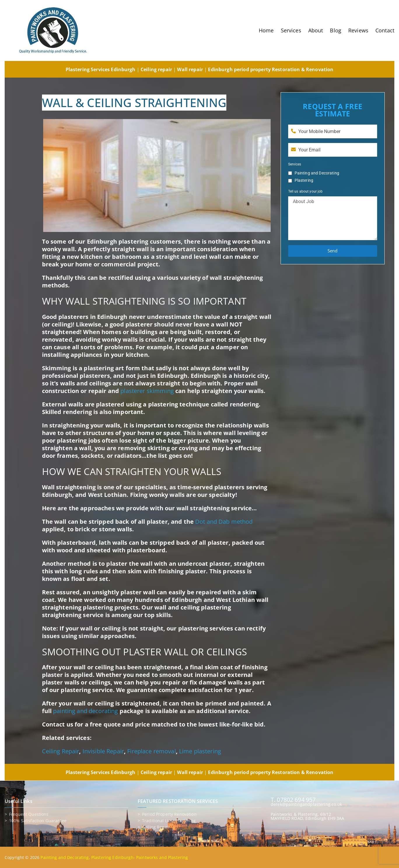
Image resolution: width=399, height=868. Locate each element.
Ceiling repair (156, 827)
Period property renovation (169, 814)
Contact (385, 30)
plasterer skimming (147, 391)
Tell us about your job (306, 191)
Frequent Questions (29, 814)
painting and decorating (85, 711)
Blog (336, 30)
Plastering (304, 180)
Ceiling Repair (61, 751)
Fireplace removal (151, 751)
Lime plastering (200, 751)
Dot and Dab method (224, 522)
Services (291, 30)
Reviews (358, 30)
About (316, 30)
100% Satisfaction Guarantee (38, 821)
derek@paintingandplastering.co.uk (306, 804)
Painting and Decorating (317, 173)
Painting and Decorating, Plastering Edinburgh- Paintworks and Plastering (114, 857)
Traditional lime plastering (169, 821)
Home (266, 30)
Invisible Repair (103, 751)
